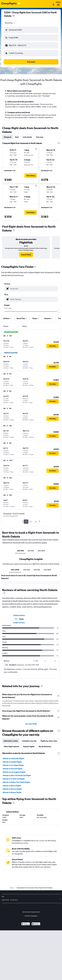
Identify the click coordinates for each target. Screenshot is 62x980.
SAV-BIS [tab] (31, 551)
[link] (26, 255)
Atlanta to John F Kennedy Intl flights (17, 775)
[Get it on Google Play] (26, 924)
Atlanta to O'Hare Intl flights (14, 779)
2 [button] (31, 522)
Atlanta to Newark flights (13, 769)
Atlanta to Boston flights (12, 792)
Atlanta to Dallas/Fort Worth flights (16, 782)
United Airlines (19, 615)
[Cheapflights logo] (9, 4)
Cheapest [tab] (7, 137)
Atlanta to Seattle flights (12, 762)
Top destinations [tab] (45, 746)
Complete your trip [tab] (29, 741)
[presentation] (14, 16)
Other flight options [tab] (11, 746)
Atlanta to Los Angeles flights (14, 772)
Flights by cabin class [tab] (49, 741)
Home (12, 888)
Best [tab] (17, 137)
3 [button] (36, 522)
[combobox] (10, 23)
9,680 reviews (19, 623)
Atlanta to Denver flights (12, 789)
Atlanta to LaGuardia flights (13, 758)
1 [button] (26, 522)
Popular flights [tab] (29, 746)
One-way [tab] (40, 137)
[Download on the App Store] (36, 924)
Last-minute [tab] (27, 137)
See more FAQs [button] (31, 724)
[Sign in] (53, 5)
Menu (58, 4)
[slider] (58, 311)
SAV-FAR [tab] (20, 551)
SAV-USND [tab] (15, 570)
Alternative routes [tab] (11, 741)
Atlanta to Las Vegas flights (13, 765)
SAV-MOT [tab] (41, 551)
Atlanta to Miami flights (12, 786)
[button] (31, 30)
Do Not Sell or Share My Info (31, 912)
